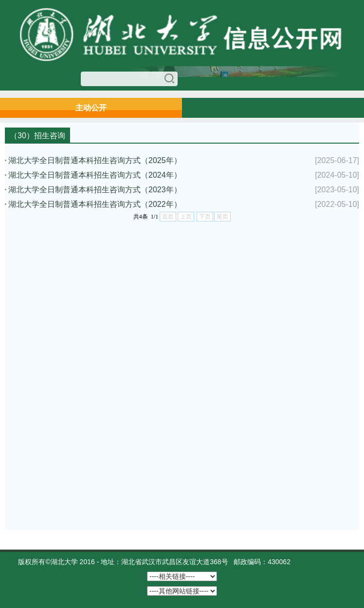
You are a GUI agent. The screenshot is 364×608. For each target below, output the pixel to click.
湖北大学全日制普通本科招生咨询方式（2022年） (95, 204)
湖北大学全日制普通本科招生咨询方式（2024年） (95, 175)
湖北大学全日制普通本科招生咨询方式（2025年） (95, 160)
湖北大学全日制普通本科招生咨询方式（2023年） (95, 190)
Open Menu (352, 108)
